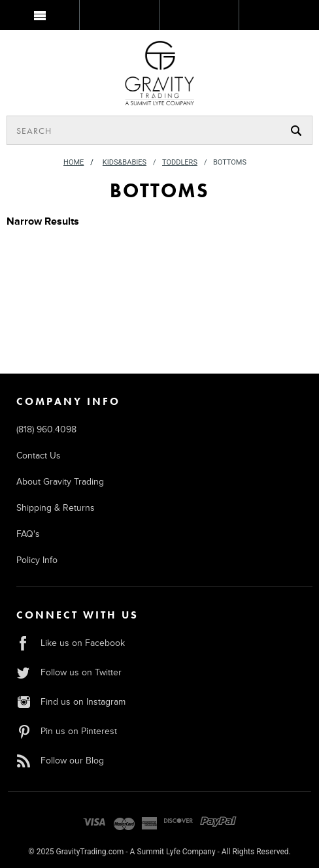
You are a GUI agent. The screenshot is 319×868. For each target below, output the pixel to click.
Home (74, 162)
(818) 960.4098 (46, 429)
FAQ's (28, 534)
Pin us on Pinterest (67, 731)
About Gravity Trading (60, 482)
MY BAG (278, 18)
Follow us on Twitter (69, 672)
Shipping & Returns (56, 508)
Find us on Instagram (71, 702)
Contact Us (39, 456)
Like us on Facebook (71, 643)
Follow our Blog (60, 761)
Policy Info (37, 560)
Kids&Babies (125, 162)
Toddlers (180, 162)
